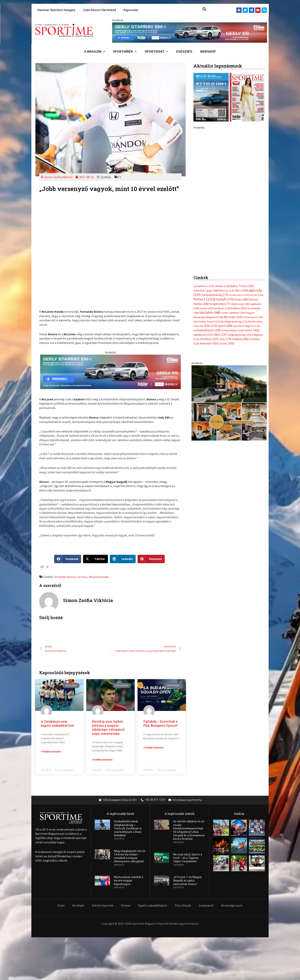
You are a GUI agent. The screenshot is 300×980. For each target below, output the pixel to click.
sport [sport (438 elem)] (225, 243)
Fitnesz (126, 906)
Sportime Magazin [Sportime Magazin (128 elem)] (247, 243)
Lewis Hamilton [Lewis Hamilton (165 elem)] (233, 229)
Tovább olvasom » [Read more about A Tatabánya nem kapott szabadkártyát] (51, 752)
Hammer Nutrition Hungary (56, 10)
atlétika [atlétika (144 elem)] (222, 202)
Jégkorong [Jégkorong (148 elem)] (240, 220)
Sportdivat (156, 52)
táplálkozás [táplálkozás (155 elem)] (203, 252)
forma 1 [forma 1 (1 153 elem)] (204, 215)
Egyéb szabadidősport (153, 906)
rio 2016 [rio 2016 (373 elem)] (208, 243)
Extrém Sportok (103, 906)
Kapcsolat (131, 10)
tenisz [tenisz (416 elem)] (252, 247)
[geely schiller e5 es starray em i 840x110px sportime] (190, 32)
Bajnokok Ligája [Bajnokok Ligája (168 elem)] (206, 207)
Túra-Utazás (183, 906)
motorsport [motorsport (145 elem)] (253, 234)
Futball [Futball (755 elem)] (225, 216)
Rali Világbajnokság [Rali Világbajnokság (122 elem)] (234, 238)
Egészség (185, 52)
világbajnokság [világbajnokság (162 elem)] (240, 252)
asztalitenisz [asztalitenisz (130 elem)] (204, 202)
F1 (120, 177)
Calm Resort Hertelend (99, 10)
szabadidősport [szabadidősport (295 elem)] (207, 247)
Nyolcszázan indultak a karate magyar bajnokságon (129, 881)
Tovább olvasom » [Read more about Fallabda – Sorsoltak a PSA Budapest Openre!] (154, 748)
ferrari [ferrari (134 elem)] (257, 211)
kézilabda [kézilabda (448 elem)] (210, 229)
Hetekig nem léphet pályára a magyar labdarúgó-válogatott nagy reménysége (108, 728)
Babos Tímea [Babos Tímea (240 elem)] (242, 202)
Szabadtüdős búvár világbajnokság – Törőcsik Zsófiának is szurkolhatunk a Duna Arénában (128, 829)
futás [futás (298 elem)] (241, 216)
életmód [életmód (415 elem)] (209, 261)
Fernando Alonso (65, 577)
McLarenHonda (99, 577)
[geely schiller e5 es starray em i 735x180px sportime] (110, 372)
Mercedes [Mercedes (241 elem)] (233, 234)
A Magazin (93, 52)
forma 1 (82, 577)
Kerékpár (78, 906)
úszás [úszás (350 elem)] (227, 260)
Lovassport (206, 906)
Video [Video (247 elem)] (220, 252)
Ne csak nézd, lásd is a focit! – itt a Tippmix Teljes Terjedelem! (188, 858)
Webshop (210, 52)
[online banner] (229, 320)
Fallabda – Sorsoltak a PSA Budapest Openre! (160, 724)
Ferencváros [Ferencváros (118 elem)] (239, 211)
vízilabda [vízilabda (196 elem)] (240, 256)
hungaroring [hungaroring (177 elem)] (219, 220)
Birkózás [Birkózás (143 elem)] (227, 207)
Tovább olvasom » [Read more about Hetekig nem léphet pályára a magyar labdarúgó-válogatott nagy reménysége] (103, 760)
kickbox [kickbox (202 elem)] (239, 225)
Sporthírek (124, 52)
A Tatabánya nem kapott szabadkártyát (57, 724)
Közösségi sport (232, 906)
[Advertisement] (229, 157)
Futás (61, 906)
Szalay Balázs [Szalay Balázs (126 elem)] (233, 247)
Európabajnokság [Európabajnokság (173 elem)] (215, 211)
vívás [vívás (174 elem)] (225, 256)
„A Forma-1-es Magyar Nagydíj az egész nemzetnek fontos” (188, 881)
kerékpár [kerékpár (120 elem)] (222, 225)
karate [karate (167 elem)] (206, 225)
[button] (204, 9)
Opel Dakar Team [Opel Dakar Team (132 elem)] (206, 238)
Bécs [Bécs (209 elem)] (242, 207)
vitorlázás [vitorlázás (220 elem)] (209, 256)
